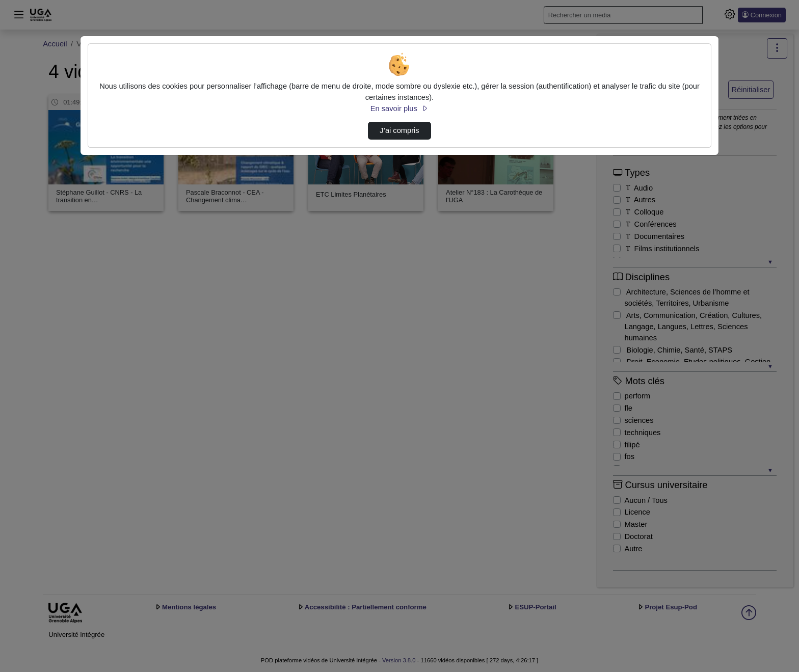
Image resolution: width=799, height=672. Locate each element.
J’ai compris (399, 130)
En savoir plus (400, 109)
